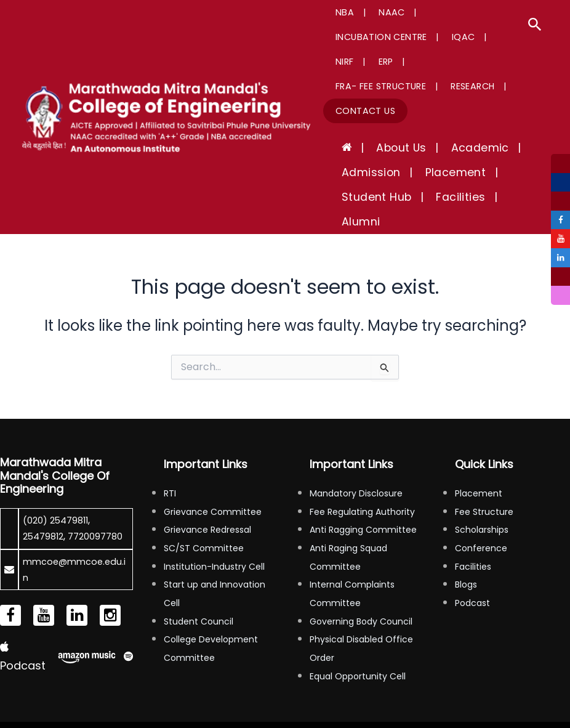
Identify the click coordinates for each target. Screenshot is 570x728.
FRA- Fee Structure (376, 62)
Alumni (498, 172)
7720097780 (53, 504)
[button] (535, 26)
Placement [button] (437, 148)
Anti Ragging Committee (363, 480)
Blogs (466, 535)
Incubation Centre (453, 12)
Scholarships (482, 480)
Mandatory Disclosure (356, 444)
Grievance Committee (213, 463)
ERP (411, 37)
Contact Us (361, 86)
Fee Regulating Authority (362, 463)
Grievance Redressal (207, 480)
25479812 (45, 487)
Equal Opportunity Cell (358, 627)
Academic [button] (449, 123)
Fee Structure (484, 463)
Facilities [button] (442, 172)
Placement (479, 444)
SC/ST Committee (204, 499)
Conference (481, 499)
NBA (340, 12)
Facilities (473, 517)
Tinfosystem (543, 703)
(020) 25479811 (59, 471)
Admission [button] (365, 148)
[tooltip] (559, 165)
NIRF (379, 37)
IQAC (343, 37)
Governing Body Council (361, 572)
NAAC (378, 12)
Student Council (199, 572)
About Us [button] (383, 123)
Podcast (472, 554)
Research (459, 62)
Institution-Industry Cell (214, 517)
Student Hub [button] (370, 172)
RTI (170, 444)
